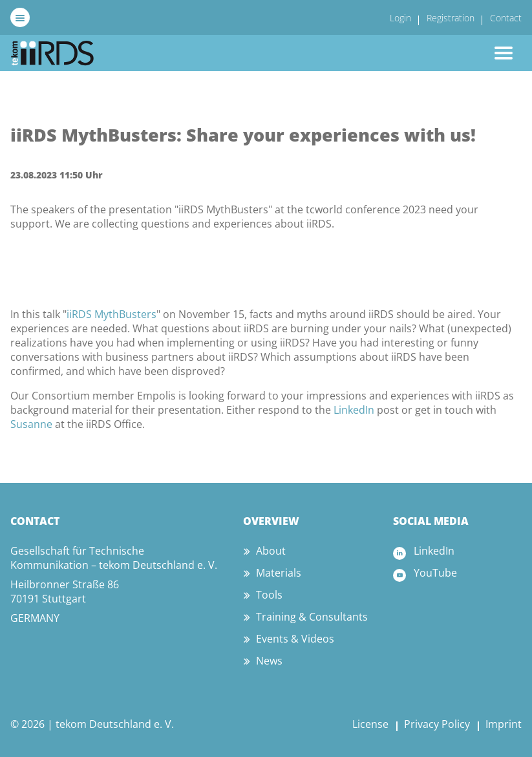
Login (400, 18)
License (370, 724)
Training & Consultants (312, 617)
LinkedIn (354, 410)
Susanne (31, 424)
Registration (451, 18)
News (269, 661)
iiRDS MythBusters (112, 314)
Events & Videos (295, 639)
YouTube (435, 573)
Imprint (504, 724)
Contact (506, 18)
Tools (269, 595)
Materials (279, 573)
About (271, 551)
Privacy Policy (437, 724)
